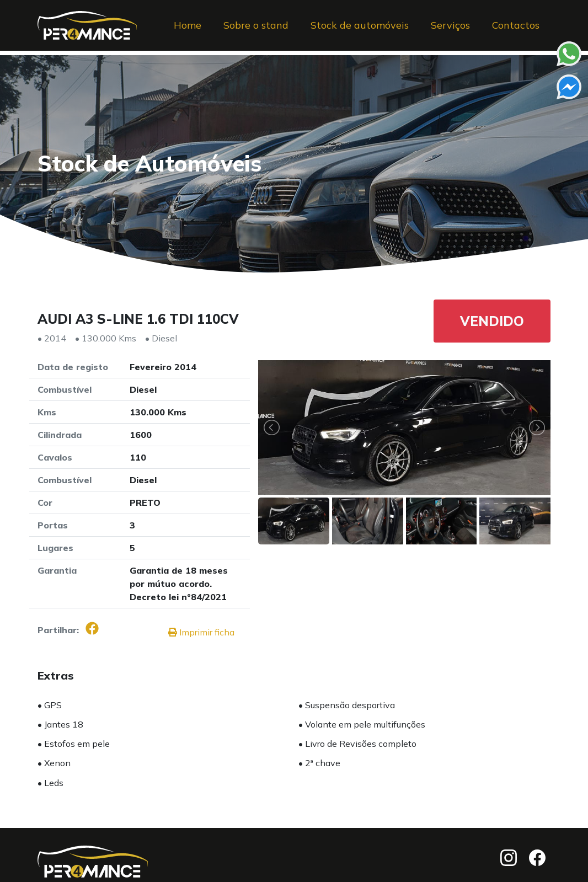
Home (188, 30)
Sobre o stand (256, 30)
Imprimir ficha (201, 632)
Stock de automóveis (360, 30)
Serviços (450, 30)
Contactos (516, 30)
